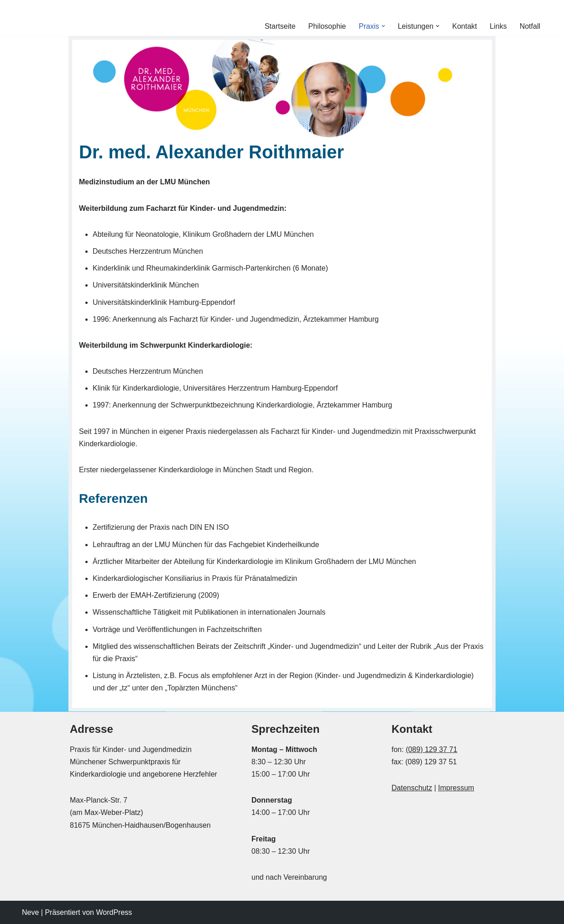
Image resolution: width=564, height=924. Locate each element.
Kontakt (465, 26)
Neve (30, 912)
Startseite (280, 26)
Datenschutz (412, 788)
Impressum (456, 788)
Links (498, 26)
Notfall (530, 26)
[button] (383, 26)
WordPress (114, 912)
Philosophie (327, 26)
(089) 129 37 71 (431, 749)
